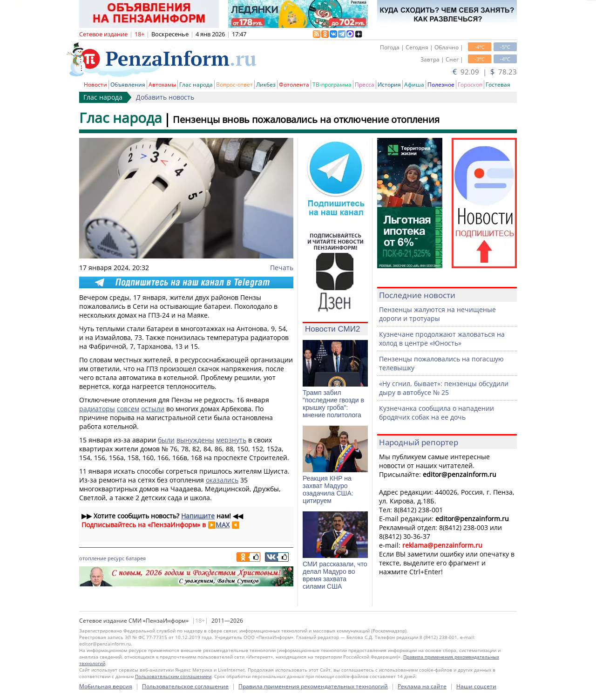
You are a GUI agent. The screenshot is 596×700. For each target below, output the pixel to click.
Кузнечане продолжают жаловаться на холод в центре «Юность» (442, 339)
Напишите (198, 516)
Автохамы (162, 85)
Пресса (365, 85)
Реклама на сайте (422, 686)
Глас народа (196, 85)
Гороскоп (470, 85)
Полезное (441, 85)
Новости (95, 85)
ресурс (116, 558)
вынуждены (195, 440)
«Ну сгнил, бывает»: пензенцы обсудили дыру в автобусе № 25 (444, 388)
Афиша (414, 85)
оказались (222, 480)
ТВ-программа (332, 85)
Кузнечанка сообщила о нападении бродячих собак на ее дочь (437, 413)
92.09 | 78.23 (485, 72)
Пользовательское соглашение (185, 686)
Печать (282, 268)
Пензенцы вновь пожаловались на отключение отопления (306, 119)
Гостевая (498, 85)
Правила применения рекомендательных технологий (313, 686)
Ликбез (266, 85)
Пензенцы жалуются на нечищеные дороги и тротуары (437, 314)
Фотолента (294, 85)
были (166, 440)
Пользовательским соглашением (173, 676)
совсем (128, 409)
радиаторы (97, 409)
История (389, 85)
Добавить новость (165, 97)
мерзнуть (231, 440)
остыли (153, 409)
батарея (136, 558)
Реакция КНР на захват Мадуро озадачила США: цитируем (328, 489)
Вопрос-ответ (234, 85)
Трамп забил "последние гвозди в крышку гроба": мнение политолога (333, 404)
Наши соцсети (476, 686)
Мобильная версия (106, 686)
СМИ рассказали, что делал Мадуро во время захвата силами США (335, 575)
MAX (223, 525)
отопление (93, 558)
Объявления (128, 85)
